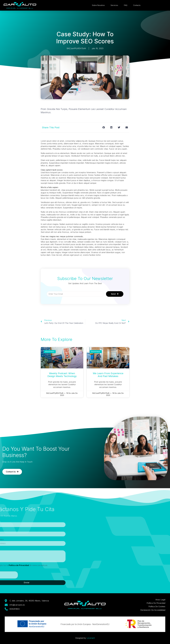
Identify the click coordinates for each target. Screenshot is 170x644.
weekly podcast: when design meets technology (62, 375)
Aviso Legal (160, 600)
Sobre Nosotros (99, 5)
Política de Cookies (157, 606)
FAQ (126, 5)
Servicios (115, 5)
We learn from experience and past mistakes (108, 375)
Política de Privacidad (156, 603)
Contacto (138, 5)
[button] (104, 127)
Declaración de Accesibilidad (153, 610)
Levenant (91, 638)
